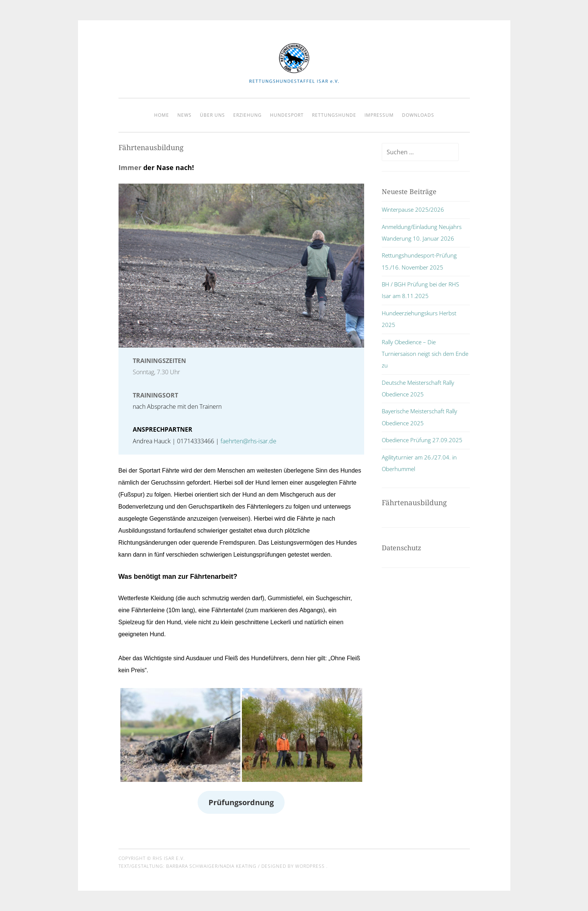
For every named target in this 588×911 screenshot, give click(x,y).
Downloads (418, 115)
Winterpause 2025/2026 (413, 209)
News (184, 115)
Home (162, 115)
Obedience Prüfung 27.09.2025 (422, 440)
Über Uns (212, 115)
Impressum (379, 115)
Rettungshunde (334, 115)
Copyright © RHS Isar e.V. (152, 858)
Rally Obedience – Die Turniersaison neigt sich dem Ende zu (425, 354)
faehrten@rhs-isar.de (248, 441)
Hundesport (287, 115)
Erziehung (247, 115)
